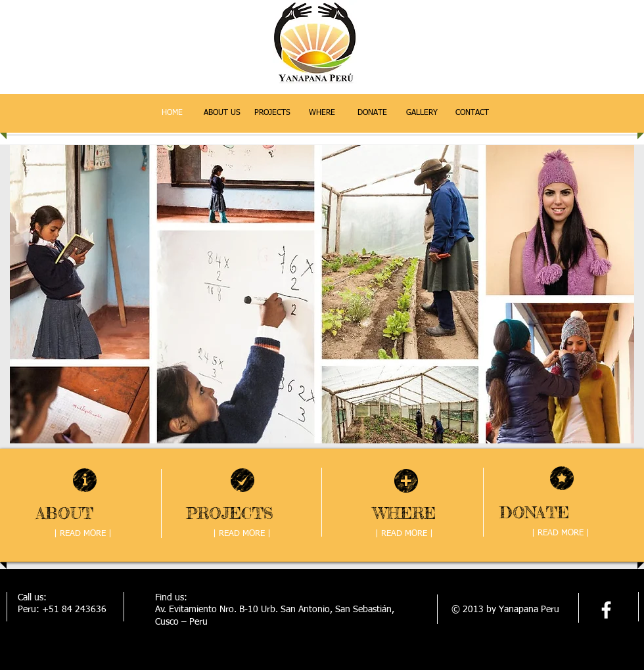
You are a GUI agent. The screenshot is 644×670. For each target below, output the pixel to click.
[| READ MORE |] (83, 534)
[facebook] (606, 610)
